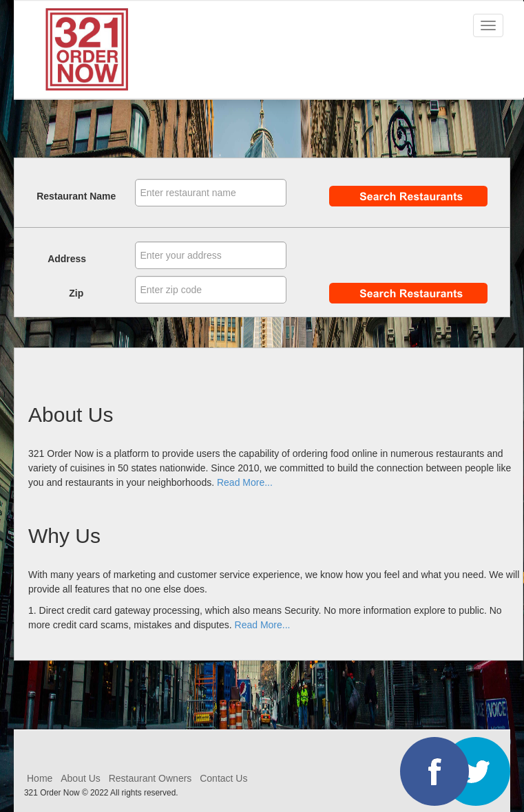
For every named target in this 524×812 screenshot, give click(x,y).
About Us (81, 778)
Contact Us (223, 778)
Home (41, 778)
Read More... (245, 482)
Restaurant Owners (150, 778)
